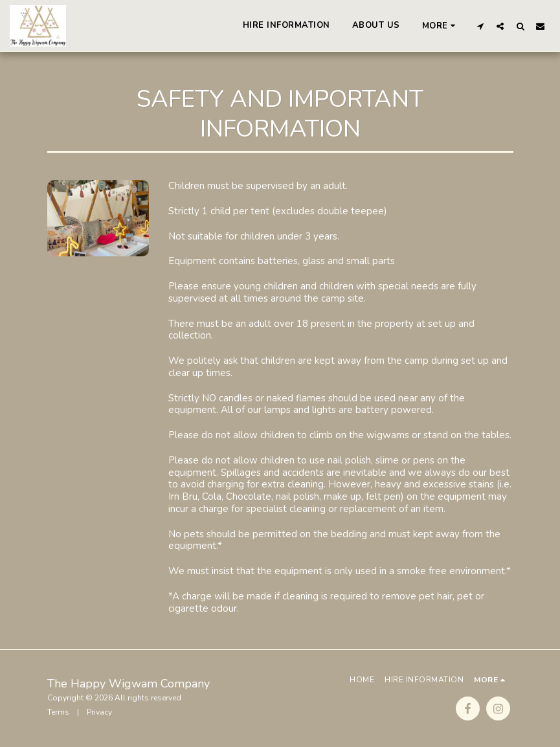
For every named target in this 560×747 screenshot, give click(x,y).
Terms (58, 712)
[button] (480, 26)
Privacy (99, 712)
